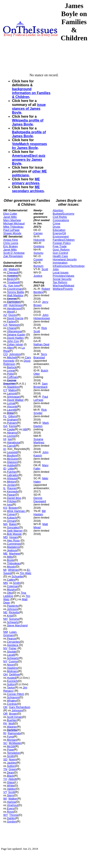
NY (5, 661)
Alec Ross (13, 540)
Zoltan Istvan (15, 344)
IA (5, 449)
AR (5, 305)
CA (5, 325)
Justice (38, 276)
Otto (10, 593)
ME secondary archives (28, 189)
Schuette (17, 576)
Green (13, 769)
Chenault (13, 272)
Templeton (14, 753)
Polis (10, 374)
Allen (10, 348)
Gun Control (60, 253)
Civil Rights (60, 217)
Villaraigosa (14, 331)
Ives (10, 504)
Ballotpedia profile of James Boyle (29, 134)
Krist (10, 616)
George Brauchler (10, 382)
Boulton (12, 455)
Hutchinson (16, 305)
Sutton (11, 684)
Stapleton (13, 387)
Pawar (11, 495)
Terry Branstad (40, 356)
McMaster (15, 743)
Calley (11, 580)
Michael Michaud (14, 223)
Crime (56, 223)
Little (11, 469)
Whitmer (13, 570)
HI (5, 439)
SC (5, 743)
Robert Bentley (42, 290)
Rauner (12, 488)
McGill (11, 746)
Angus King (11, 240)
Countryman (15, 289)
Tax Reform (60, 282)
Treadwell (13, 282)
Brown (13, 714)
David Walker (15, 400)
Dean (10, 772)
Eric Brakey (10, 246)
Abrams (12, 433)
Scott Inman (15, 717)
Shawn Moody (12, 233)
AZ (5, 315)
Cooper (38, 259)
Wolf (11, 723)
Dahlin (11, 818)
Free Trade (60, 246)
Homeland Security (65, 259)
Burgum (38, 266)
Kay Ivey (14, 286)
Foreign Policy (62, 243)
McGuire (12, 459)
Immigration (60, 263)
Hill (25, 429)
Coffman (12, 377)
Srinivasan (14, 397)
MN (5, 583)
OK (5, 707)
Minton (11, 482)
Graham (12, 420)
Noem (13, 759)
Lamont (12, 393)
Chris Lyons (11, 243)
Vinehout (13, 805)
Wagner (12, 727)
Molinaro (12, 671)
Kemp (13, 426)
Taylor (11, 687)
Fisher (13, 648)
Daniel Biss (14, 498)
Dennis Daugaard (40, 500)
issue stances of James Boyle (29, 109)
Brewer (13, 508)
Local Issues (60, 272)
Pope (10, 750)
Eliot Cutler (10, 214)
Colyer (11, 514)
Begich (11, 279)
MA (5, 524)
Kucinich (12, 681)
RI (5, 733)
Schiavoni (13, 697)
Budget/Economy (63, 214)
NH (5, 619)
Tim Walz (25, 573)
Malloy (12, 390)
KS (5, 508)
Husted (11, 678)
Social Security (62, 279)
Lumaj (11, 403)
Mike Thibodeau (13, 227)
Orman (11, 521)
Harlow (11, 802)
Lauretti (12, 410)
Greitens (39, 246)
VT (5, 792)
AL (5, 286)
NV (5, 648)
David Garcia (15, 318)
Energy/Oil (59, 233)
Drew (10, 413)
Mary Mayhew (12, 220)
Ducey (13, 315)
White (11, 786)
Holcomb (39, 240)
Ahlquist (12, 478)
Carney (38, 233)
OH (5, 674)
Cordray (12, 704)
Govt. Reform (61, 250)
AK (5, 269)
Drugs (56, 227)
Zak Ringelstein (13, 256)
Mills (10, 557)
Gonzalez (13, 527)
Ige (10, 439)
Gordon (12, 821)
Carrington (14, 302)
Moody (11, 567)
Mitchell (12, 357)
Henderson (14, 308)
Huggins (12, 276)
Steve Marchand (17, 625)
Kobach (12, 518)
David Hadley (15, 338)
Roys (10, 812)
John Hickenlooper (42, 317)
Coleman (13, 586)
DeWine (14, 674)
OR (5, 714)
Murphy (12, 589)
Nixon (11, 665)
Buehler (12, 720)
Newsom (14, 325)
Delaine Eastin (16, 335)
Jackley (12, 763)
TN (5, 769)
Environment (61, 236)
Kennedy (13, 491)
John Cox (13, 341)
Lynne (11, 370)
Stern (10, 795)
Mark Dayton (41, 424)
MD (5, 537)
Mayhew (14, 554)
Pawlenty (13, 606)
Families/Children (64, 240)
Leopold (12, 452)
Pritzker (12, 501)
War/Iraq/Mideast (63, 286)
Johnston (15, 354)
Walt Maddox (15, 295)
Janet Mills (10, 217)
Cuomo (13, 661)
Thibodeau (14, 563)
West (10, 312)
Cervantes (13, 642)
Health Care (60, 256)
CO (5, 354)
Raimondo (14, 733)
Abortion (58, 210)
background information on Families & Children (31, 93)
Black (10, 776)
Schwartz (13, 622)
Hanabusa (13, 442)
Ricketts (14, 612)
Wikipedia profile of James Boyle (28, 122)
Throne (14, 815)
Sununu (14, 619)
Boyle (11, 560)
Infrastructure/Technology (69, 266)
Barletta (12, 730)
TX (5, 779)
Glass (11, 782)
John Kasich (41, 454)
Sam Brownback (41, 385)
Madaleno (13, 547)
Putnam (12, 423)
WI (5, 799)
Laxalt (11, 655)
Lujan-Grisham (10, 634)
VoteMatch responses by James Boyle (29, 146)
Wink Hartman (16, 511)
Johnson (12, 609)
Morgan (12, 740)
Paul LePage (11, 230)
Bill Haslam (40, 513)
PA (5, 723)
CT (5, 390)
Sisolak (12, 652)
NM (5, 632)
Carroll (11, 446)
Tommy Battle (16, 292)
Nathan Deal (41, 344)
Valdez (11, 789)
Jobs (56, 269)
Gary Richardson (20, 707)
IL (4, 488)
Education (59, 230)
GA (5, 426)
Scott (11, 792)
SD (5, 759)
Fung (10, 737)
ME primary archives (26, 181)
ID (5, 469)
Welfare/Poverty (63, 289)
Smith (16, 583)
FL (5, 416)
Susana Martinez (39, 441)
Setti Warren (15, 531)
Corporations (61, 220)
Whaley (12, 701)
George (12, 299)
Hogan (13, 537)
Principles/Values (63, 276)
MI (5, 570)
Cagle (11, 429)
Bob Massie (14, 534)
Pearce (11, 638)
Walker (13, 269)
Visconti (12, 406)
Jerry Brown (41, 303)
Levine (11, 436)
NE (5, 612)
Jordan (11, 485)
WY (5, 815)
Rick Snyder (40, 411)
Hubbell (12, 465)
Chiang (11, 328)
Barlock (12, 367)
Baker (13, 524)
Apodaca (13, 645)
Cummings (14, 544)
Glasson (12, 462)
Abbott (12, 779)
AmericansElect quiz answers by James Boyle (29, 160)
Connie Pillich (16, 694)
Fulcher (12, 472)
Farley (11, 321)
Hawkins (12, 668)
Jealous (12, 550)
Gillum (12, 416)
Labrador (13, 475)
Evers (11, 808)
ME (5, 554)
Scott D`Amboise (14, 253)
